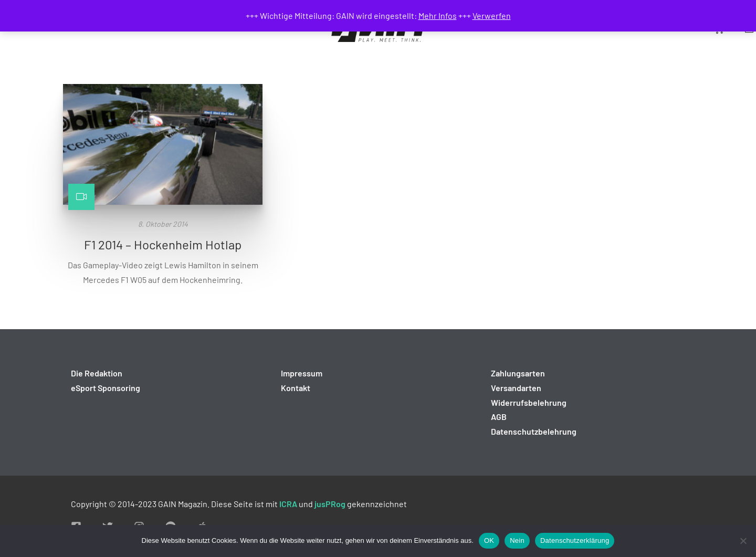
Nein (517, 540)
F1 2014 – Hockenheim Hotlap (163, 244)
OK (489, 540)
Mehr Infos (438, 15)
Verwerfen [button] (492, 15)
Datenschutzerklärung (575, 540)
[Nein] (743, 541)
